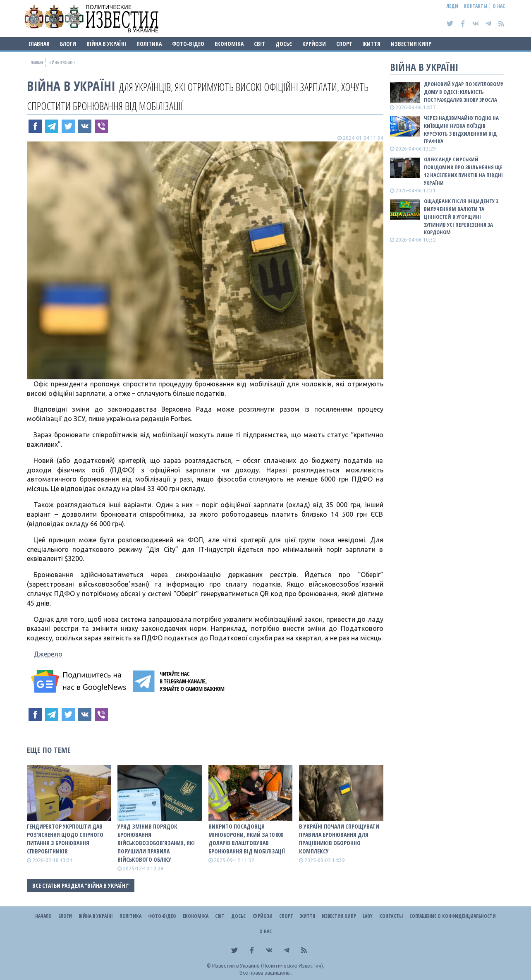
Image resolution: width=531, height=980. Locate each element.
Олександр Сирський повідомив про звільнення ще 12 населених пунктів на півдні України (463, 171)
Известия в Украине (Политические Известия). (268, 966)
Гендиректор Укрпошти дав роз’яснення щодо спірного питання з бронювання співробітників (65, 839)
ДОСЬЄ (284, 44)
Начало (43, 916)
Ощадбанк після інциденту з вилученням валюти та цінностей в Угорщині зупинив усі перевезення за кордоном (461, 217)
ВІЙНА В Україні (106, 44)
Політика (149, 44)
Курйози (314, 44)
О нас (499, 6)
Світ (260, 44)
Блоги (68, 44)
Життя (372, 44)
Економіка (229, 44)
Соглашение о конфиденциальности (453, 916)
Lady (368, 916)
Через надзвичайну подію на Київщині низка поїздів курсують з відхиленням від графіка (461, 130)
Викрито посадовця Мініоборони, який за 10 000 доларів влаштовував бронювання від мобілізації (247, 839)
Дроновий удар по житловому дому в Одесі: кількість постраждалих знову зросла (464, 92)
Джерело (48, 654)
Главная (39, 44)
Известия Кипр (411, 44)
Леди (452, 6)
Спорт (344, 44)
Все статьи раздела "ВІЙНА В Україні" (81, 885)
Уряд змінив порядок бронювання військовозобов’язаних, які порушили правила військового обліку (156, 843)
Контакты (475, 6)
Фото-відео (188, 44)
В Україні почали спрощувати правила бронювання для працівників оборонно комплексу (339, 839)
